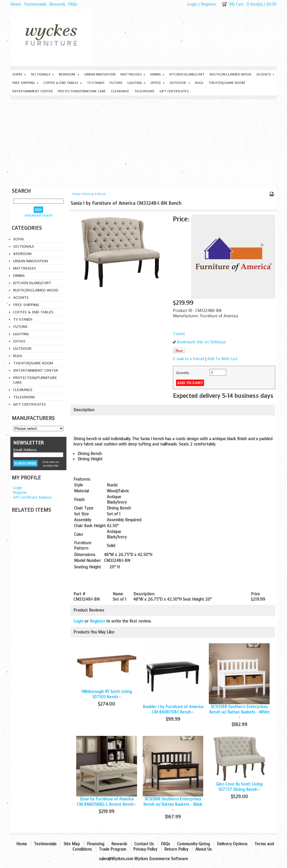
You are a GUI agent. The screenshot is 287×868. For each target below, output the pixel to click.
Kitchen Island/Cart (187, 74)
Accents (265, 74)
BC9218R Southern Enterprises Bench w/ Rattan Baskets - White (239, 709)
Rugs (199, 83)
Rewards (57, 4)
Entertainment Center (33, 91)
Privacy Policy (145, 849)
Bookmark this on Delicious (201, 342)
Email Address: (25, 450)
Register (209, 4)
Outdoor (180, 83)
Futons (116, 83)
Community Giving (194, 844)
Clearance (120, 91)
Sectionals (42, 74)
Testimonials (35, 4)
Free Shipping (25, 83)
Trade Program (113, 849)
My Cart (236, 4)
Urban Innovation (100, 74)
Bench (101, 194)
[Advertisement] (143, 141)
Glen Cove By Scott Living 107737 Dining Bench (239, 787)
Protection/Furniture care (82, 91)
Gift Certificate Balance (32, 497)
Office (158, 83)
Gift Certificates (174, 91)
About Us (204, 849)
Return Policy (176, 849)
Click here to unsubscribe (51, 464)
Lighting (136, 83)
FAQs (73, 4)
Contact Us (144, 844)
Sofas (19, 74)
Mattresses (133, 74)
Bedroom (69, 74)
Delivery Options (232, 844)
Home (16, 4)
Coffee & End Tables (63, 83)
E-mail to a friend (188, 359)
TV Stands (96, 83)
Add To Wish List (223, 359)
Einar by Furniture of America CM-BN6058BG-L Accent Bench (105, 802)
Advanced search (39, 215)
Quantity (183, 373)
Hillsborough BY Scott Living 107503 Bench (107, 694)
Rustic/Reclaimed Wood (231, 74)
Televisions (144, 91)
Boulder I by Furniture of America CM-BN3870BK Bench (173, 709)
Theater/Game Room (227, 83)
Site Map (72, 844)
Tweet (179, 334)
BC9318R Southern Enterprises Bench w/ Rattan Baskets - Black (173, 802)
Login (192, 4)
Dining (157, 74)
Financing (96, 844)
